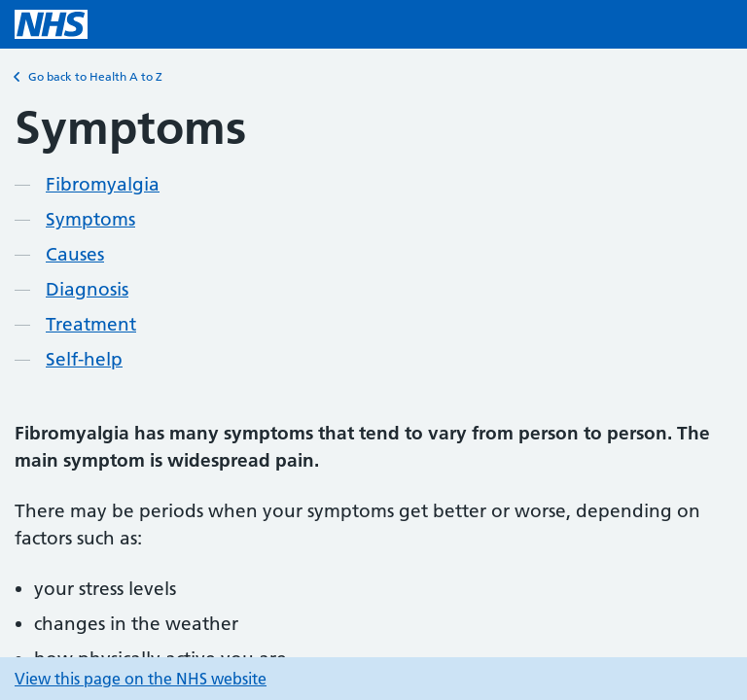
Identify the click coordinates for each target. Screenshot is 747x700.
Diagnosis (87, 289)
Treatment (91, 324)
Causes (75, 254)
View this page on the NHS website (141, 679)
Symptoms (90, 219)
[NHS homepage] (51, 24)
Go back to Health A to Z (89, 77)
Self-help (84, 359)
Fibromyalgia (103, 184)
